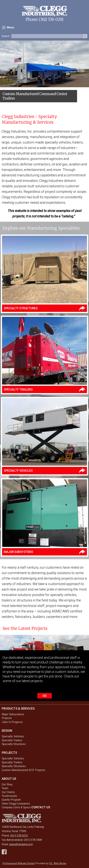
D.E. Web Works (58, 863)
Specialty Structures (14, 744)
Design (7, 731)
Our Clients (8, 792)
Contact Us (41, 807)
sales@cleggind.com (21, 844)
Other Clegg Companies (16, 804)
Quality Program (11, 800)
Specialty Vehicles (13, 736)
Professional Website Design (19, 863)
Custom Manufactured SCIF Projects (23, 770)
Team (5, 788)
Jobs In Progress (12, 722)
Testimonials (9, 796)
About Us (9, 779)
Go (45, 696)
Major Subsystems (13, 714)
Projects (7, 718)
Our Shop (7, 784)
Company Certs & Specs (16, 807)
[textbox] (47, 36)
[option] (44, 73)
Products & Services (18, 708)
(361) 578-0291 (51, 19)
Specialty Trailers (12, 740)
